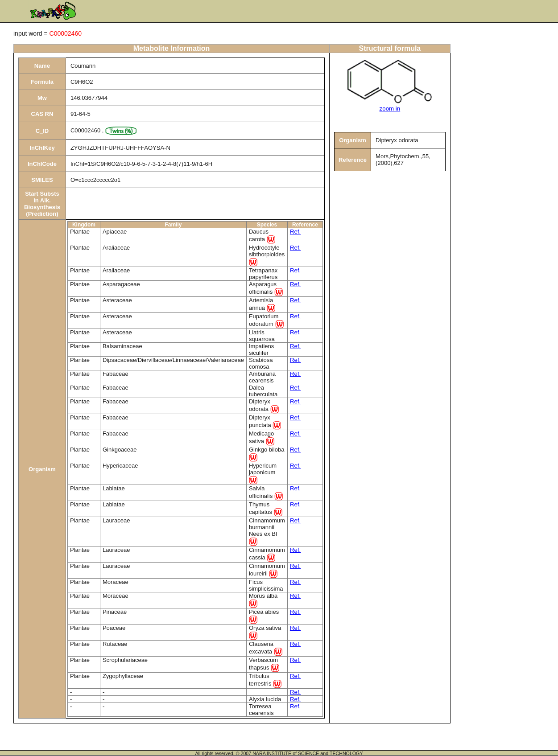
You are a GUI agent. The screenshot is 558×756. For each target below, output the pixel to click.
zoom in (390, 109)
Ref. (295, 232)
